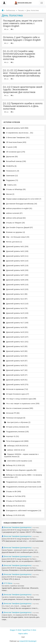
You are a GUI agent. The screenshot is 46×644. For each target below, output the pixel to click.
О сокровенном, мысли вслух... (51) (18, 133)
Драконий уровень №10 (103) (16, 289)
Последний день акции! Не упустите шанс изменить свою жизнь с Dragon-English (23, 23)
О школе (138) (10, 147)
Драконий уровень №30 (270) (16, 384)
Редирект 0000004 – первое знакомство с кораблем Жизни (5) (21, 455)
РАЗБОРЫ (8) (10, 166)
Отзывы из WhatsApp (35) (14, 189)
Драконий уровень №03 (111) (16, 256)
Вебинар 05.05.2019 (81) (14, 506)
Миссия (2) (9, 194)
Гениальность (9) (11, 171)
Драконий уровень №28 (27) (15, 375)
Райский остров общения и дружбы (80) (20, 470)
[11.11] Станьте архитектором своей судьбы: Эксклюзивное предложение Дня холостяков (23, 90)
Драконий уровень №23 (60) (15, 351)
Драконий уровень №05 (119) (16, 266)
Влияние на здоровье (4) (14, 232)
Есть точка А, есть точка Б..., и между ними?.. (17, 606)
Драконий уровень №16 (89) (15, 318)
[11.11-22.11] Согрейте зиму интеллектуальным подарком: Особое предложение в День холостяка (19, 55)
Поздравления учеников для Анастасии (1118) (22, 487)
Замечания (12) (10, 176)
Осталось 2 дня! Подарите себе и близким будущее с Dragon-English (22, 39)
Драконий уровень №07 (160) (16, 275)
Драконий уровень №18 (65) (15, 327)
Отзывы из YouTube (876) (14, 496)
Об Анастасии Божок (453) (15, 142)
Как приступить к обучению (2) (17, 422)
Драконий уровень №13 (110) (16, 304)
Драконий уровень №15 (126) (16, 313)
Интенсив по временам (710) (15, 389)
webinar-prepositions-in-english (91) (17, 208)
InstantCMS (24, 641)
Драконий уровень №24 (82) (15, 356)
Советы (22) (10, 185)
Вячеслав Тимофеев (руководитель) (18, 527)
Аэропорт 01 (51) (11, 436)
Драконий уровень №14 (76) (15, 308)
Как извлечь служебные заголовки (13, 586)
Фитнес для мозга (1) (12, 242)
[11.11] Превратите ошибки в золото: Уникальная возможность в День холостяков (23, 106)
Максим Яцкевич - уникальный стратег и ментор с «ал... (20, 550)
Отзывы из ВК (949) (12, 492)
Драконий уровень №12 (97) (15, 299)
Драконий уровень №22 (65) (15, 346)
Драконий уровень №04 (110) (16, 261)
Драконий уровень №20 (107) (16, 337)
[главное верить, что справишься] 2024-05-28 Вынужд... (20, 615)
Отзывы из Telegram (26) (14, 223)
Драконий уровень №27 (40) (15, 370)
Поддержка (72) (10, 180)
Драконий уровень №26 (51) (15, 365)
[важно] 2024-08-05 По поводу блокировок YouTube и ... (20, 530)
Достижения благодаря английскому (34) (20, 204)
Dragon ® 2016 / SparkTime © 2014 (23, 630)
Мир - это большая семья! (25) (16, 237)
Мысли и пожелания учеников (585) (18, 408)
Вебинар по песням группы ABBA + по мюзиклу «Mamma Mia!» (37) (22, 476)
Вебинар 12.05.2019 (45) (14, 515)
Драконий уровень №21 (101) (16, 342)
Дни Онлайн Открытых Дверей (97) (18, 227)
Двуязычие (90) (10, 157)
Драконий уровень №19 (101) (16, 332)
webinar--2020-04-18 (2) (15, 450)
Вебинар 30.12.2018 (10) (14, 465)
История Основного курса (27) (16, 394)
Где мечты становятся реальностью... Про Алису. (18, 597)
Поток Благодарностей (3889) (16, 441)
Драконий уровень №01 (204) (16, 247)
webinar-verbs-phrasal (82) (14, 218)
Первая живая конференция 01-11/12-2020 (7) (22, 199)
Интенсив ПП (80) (11, 413)
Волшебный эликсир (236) (14, 161)
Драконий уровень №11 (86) (15, 294)
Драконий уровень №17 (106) (16, 323)
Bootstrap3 (32, 641)
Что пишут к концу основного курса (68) (19, 399)
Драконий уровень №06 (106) (16, 270)
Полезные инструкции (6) (14, 418)
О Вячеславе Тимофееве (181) (16, 138)
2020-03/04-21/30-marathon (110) (18, 461)
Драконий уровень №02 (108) (16, 251)
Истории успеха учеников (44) (16, 427)
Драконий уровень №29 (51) (15, 380)
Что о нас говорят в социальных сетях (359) (21, 404)
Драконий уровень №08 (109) (16, 280)
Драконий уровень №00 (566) (16, 128)
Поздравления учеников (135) (16, 432)
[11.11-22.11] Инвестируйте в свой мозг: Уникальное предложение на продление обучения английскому (22, 73)
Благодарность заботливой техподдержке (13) (22, 511)
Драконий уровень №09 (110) (16, 285)
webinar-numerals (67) (13, 213)
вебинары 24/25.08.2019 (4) (16, 446)
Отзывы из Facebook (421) (15, 501)
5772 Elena (8, 583)
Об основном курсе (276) (14, 152)
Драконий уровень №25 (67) (15, 361)
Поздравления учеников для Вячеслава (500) (22, 482)
